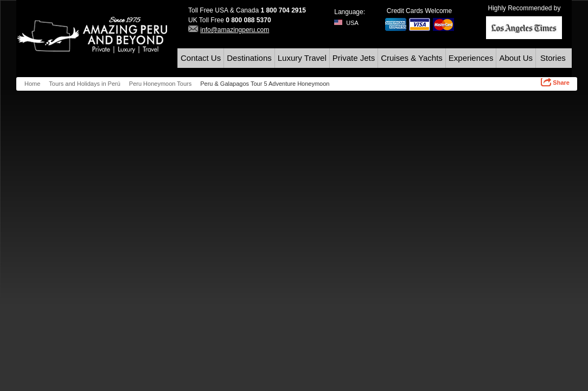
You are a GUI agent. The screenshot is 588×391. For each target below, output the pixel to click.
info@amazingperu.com (235, 30)
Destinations (249, 58)
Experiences (471, 58)
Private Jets (354, 58)
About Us (516, 58)
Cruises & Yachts (412, 58)
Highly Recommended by (524, 8)
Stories (553, 58)
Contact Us (201, 58)
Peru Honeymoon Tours (160, 84)
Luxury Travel (302, 58)
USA (346, 23)
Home (32, 84)
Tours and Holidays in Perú (84, 84)
